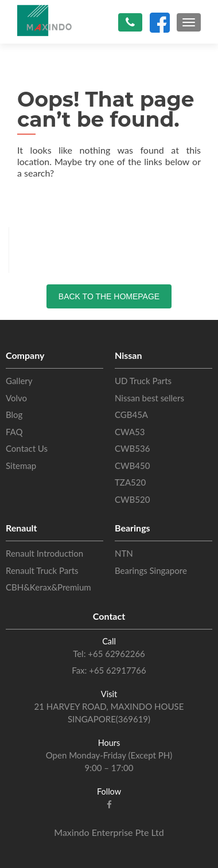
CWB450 (132, 466)
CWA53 (130, 432)
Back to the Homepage (109, 296)
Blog (14, 415)
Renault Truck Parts (42, 570)
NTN (124, 553)
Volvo (16, 398)
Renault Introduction (44, 553)
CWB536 (132, 448)
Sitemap (21, 466)
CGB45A (131, 415)
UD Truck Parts (143, 381)
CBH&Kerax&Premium (48, 587)
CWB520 (132, 499)
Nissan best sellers (149, 398)
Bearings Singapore (151, 570)
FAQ (14, 432)
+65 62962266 (115, 654)
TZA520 (130, 482)
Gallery (19, 381)
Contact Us (27, 448)
